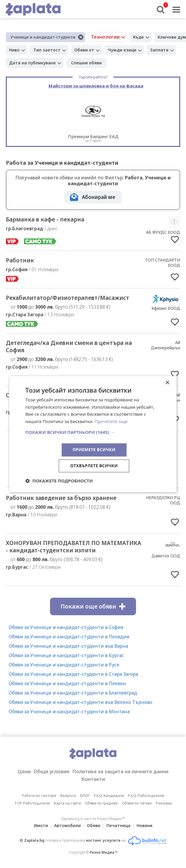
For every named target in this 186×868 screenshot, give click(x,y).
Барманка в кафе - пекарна (45, 219)
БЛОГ (85, 795)
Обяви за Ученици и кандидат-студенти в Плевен (67, 683)
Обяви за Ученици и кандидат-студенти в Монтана (69, 711)
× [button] (167, 383)
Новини (144, 825)
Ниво (14, 50)
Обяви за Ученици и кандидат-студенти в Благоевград (73, 693)
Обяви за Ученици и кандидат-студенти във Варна (68, 646)
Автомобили (67, 825)
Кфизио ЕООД (166, 308)
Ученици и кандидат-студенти (43, 37)
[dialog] (93, 434)
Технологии (105, 37)
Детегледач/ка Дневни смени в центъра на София (69, 347)
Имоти (41, 825)
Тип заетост (47, 50)
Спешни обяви (86, 63)
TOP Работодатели (32, 803)
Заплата (159, 50)
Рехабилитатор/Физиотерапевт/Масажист (68, 298)
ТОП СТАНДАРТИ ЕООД (163, 263)
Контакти (93, 779)
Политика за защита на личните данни (120, 771)
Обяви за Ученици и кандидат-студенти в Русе (64, 665)
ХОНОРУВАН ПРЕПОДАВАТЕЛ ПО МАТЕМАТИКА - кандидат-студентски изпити (74, 547)
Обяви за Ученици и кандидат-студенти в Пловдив (69, 637)
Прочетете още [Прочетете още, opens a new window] (111, 422)
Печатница (118, 825)
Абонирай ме (99, 197)
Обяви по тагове (137, 803)
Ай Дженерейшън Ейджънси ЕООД (163, 348)
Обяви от (84, 50)
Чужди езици (122, 50)
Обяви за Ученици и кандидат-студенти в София (66, 627)
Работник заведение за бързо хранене (61, 498)
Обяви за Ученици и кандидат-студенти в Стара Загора (73, 674)
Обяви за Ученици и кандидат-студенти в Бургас (66, 655)
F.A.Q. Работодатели (146, 795)
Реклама (164, 803)
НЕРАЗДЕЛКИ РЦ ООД (163, 500)
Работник (20, 260)
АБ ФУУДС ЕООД (163, 232)
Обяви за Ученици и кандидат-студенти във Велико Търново (81, 702)
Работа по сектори (39, 795)
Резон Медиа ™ (104, 852)
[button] (93, 432)
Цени (24, 771)
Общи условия (51, 771)
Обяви (94, 825)
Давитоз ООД (166, 556)
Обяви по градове (101, 803)
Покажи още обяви (93, 606)
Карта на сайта (67, 803)
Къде (138, 37)
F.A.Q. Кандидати (109, 795)
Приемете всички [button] (94, 450)
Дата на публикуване (32, 63)
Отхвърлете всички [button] (94, 466)
